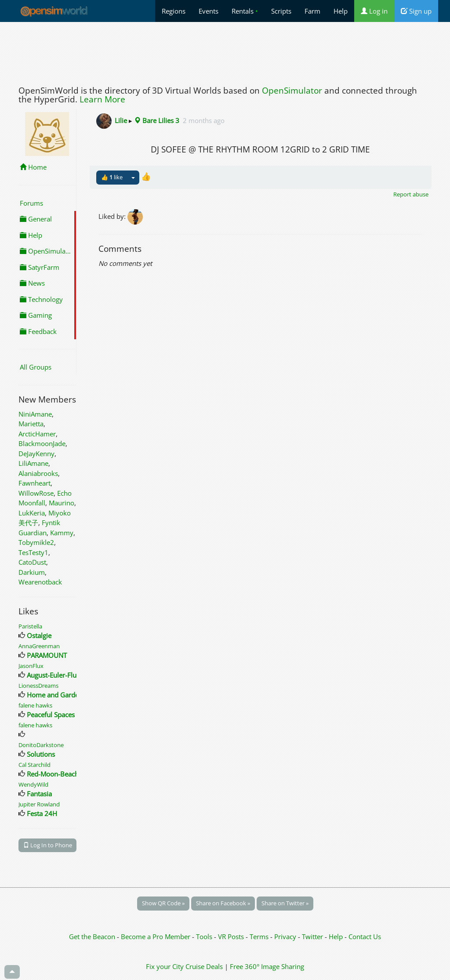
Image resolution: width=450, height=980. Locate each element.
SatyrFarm (40, 267)
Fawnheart (34, 483)
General (36, 219)
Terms (260, 936)
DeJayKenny (36, 454)
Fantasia (39, 794)
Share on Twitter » (285, 903)
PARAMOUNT (47, 655)
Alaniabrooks (38, 473)
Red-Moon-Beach (53, 774)
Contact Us (365, 936)
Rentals (245, 11)
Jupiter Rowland (39, 804)
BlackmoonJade (42, 443)
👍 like (112, 177)
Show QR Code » (163, 903)
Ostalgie (39, 635)
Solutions (41, 754)
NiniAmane (35, 414)
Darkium (32, 572)
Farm (312, 11)
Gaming (36, 315)
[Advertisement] (225, 51)
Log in (374, 11)
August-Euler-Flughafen (62, 675)
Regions (174, 11)
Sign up (416, 11)
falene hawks (35, 705)
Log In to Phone (48, 845)
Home (33, 167)
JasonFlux (31, 666)
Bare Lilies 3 (157, 120)
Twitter (312, 936)
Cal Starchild (34, 765)
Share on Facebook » (223, 903)
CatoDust (32, 562)
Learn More (102, 99)
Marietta (31, 424)
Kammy (62, 533)
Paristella (30, 626)
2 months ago (204, 120)
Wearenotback (40, 582)
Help (341, 11)
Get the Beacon (92, 936)
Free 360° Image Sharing (267, 966)
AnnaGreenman (39, 646)
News (32, 283)
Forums (31, 203)
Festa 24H (42, 813)
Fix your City (165, 966)
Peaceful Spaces (51, 715)
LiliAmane (33, 463)
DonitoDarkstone (41, 745)
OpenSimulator (292, 91)
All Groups (36, 367)
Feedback (38, 331)
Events (209, 11)
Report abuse (411, 194)
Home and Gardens (56, 695)
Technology (41, 299)
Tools (205, 936)
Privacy (285, 936)
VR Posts (232, 936)
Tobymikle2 (36, 542)
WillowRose (36, 493)
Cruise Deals (204, 966)
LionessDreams (38, 686)
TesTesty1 (33, 552)
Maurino (62, 503)
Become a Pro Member (156, 936)
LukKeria (32, 513)
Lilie (121, 120)
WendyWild (33, 784)
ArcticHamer (37, 434)
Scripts (281, 11)
